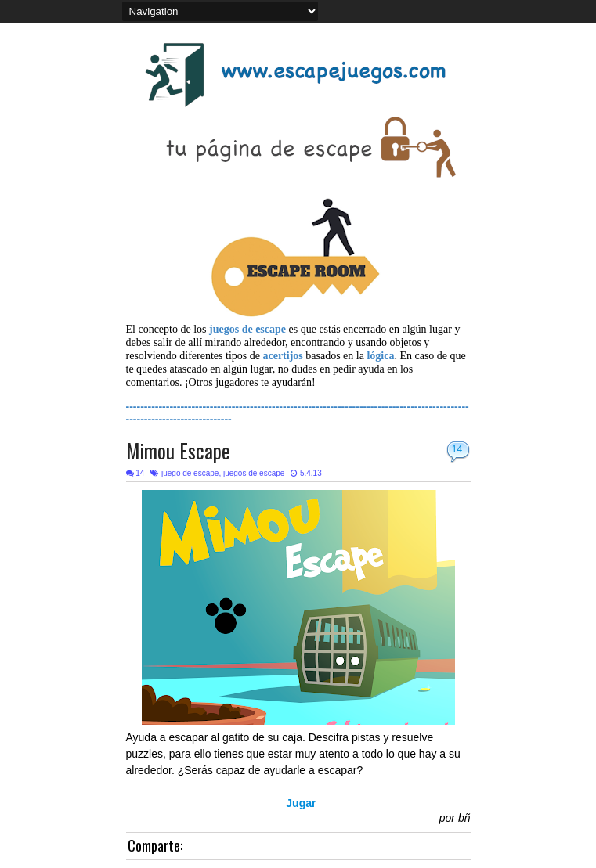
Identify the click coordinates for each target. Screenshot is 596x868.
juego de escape (190, 473)
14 (457, 449)
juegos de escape (254, 473)
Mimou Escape (178, 450)
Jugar (301, 803)
